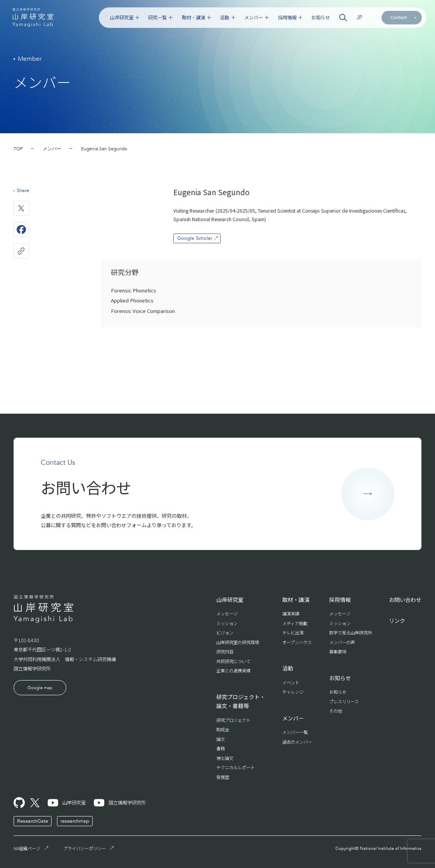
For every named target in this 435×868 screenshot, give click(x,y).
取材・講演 (196, 18)
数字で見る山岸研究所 (350, 633)
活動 (227, 18)
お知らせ (321, 18)
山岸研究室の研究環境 (238, 642)
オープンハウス (297, 642)
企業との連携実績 (233, 670)
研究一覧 (160, 18)
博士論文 (225, 758)
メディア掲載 (295, 623)
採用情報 (290, 18)
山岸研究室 (125, 18)
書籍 (221, 748)
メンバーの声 (342, 642)
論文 (221, 739)
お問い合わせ (405, 600)
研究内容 (225, 651)
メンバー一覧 (295, 732)
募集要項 (338, 651)
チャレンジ (293, 692)
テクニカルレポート (236, 767)
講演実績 (291, 614)
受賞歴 (223, 777)
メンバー (256, 18)
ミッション (227, 623)
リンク (397, 620)
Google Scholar (198, 238)
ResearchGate (33, 821)
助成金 (223, 729)
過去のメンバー (297, 742)
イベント (291, 682)
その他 (336, 711)
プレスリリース (344, 701)
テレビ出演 (293, 633)
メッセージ (227, 614)
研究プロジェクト (233, 720)
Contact (403, 17)
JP (359, 17)
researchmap (75, 821)
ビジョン (225, 633)
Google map (40, 688)
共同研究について (233, 661)
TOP (18, 149)
